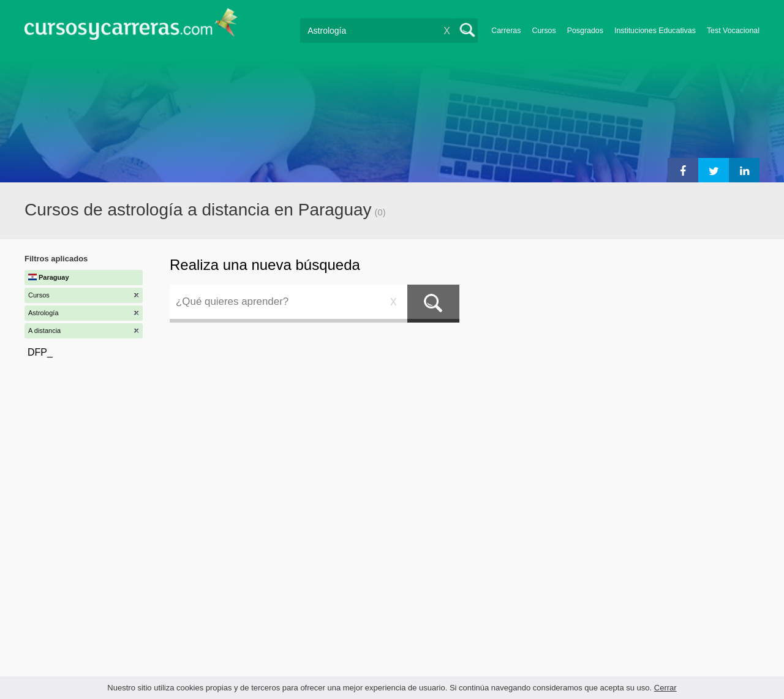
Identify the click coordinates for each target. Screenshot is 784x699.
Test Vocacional (733, 31)
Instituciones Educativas (655, 31)
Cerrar (665, 688)
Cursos (544, 31)
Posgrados (585, 31)
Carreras (506, 31)
